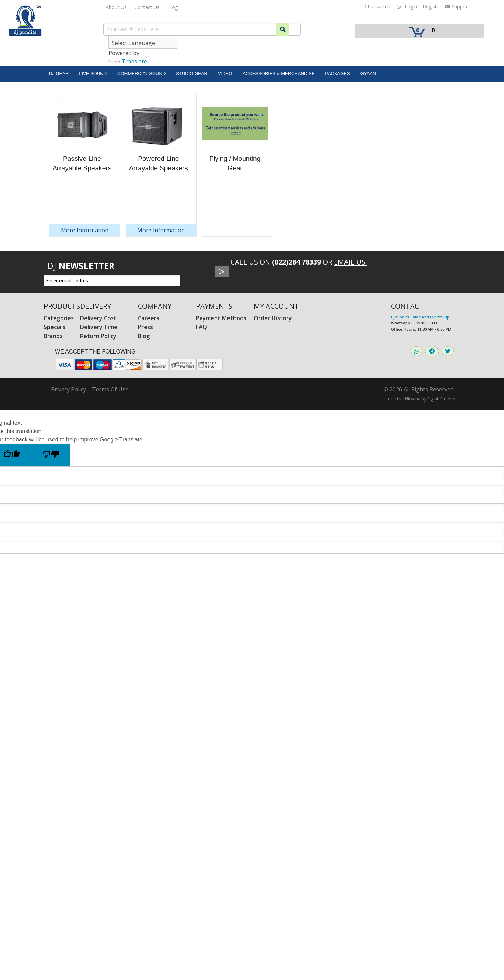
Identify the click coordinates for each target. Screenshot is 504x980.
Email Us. (351, 262)
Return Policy (98, 336)
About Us (116, 7)
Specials (55, 327)
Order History (273, 318)
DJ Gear (59, 73)
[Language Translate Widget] (143, 42)
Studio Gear (192, 73)
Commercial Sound (141, 73)
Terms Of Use (110, 389)
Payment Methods (221, 318)
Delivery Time (99, 327)
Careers (149, 318)
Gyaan (368, 73)
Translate (128, 61)
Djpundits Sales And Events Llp (420, 317)
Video (225, 73)
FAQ (202, 327)
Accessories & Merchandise (279, 73)
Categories (59, 318)
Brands (53, 336)
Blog (173, 7)
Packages (338, 73)
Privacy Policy (69, 389)
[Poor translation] (51, 455)
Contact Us (147, 7)
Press (145, 327)
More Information (85, 230)
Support (457, 6)
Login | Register (423, 6)
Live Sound (93, 73)
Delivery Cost (98, 318)
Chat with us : (383, 6)
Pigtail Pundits (441, 399)
